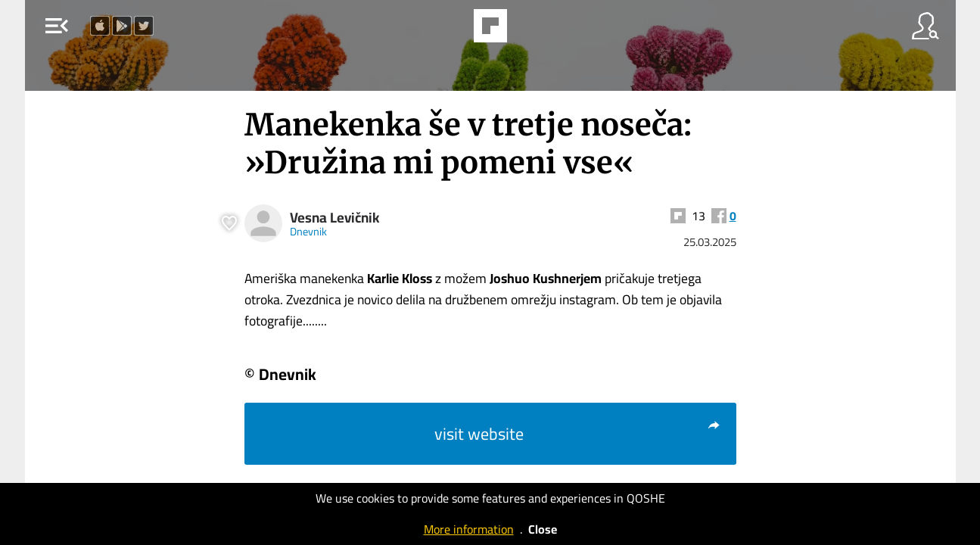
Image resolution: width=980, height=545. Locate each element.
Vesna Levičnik (335, 218)
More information (469, 529)
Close (543, 529)
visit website (578, 434)
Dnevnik (308, 231)
